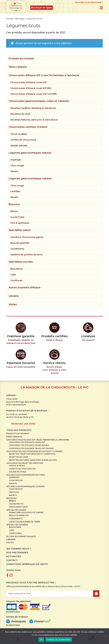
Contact (12, 560)
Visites (13, 304)
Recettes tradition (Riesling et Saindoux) (33, 108)
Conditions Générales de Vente (27, 564)
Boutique (20, 19)
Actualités (14, 556)
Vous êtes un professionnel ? (89, 2)
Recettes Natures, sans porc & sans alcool (34, 120)
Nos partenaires (17, 552)
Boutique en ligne (42, 8)
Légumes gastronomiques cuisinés (30, 179)
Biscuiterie (17, 269)
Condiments (17, 249)
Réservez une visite (23, 424)
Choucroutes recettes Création (28, 127)
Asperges (16, 160)
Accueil (10, 19)
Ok (41, 640)
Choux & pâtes (19, 134)
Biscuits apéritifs (20, 243)
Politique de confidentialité (59, 640)
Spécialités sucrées (21, 262)
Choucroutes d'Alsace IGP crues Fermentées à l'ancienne (44, 75)
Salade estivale (19, 146)
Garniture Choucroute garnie (27, 237)
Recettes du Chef (20, 114)
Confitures (16, 280)
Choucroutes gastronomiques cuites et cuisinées (39, 101)
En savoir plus (13, 612)
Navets (14, 171)
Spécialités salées (20, 230)
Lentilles (15, 191)
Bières (14, 211)
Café (13, 275)
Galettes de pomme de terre (26, 255)
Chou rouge (17, 165)
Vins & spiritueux (20, 223)
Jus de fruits (17, 217)
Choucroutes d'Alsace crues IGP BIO (31, 88)
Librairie (14, 296)
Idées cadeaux (18, 67)
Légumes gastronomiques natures (30, 153)
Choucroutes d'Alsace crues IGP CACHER (34, 94)
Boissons (14, 204)
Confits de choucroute (23, 140)
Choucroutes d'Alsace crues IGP (29, 82)
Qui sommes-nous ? (19, 549)
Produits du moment (21, 59)
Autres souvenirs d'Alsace (25, 288)
